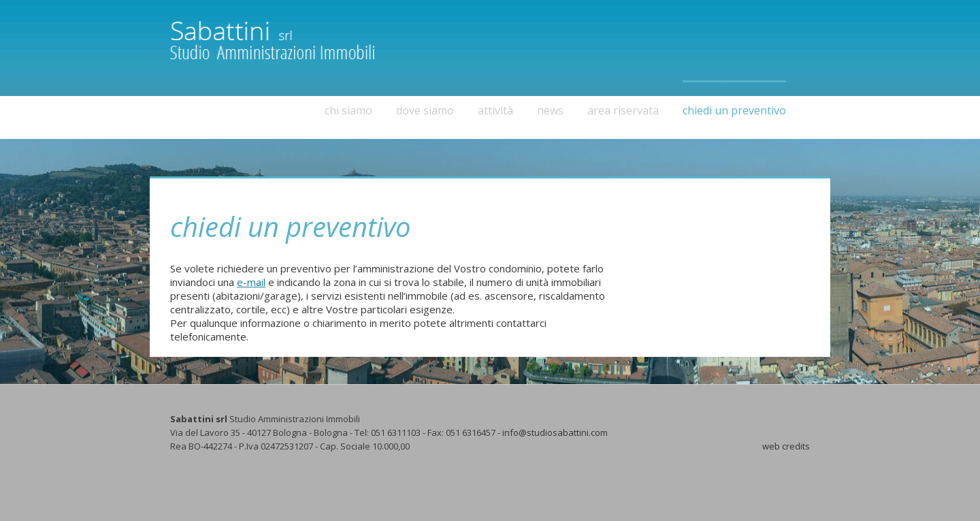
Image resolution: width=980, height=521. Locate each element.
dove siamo (425, 110)
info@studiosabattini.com (555, 432)
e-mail (251, 282)
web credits (786, 446)
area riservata (623, 110)
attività (495, 110)
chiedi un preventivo (734, 110)
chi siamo (348, 110)
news (550, 110)
